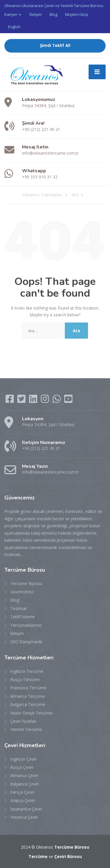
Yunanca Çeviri (24, 817)
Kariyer (11, 14)
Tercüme (38, 856)
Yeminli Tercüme (26, 729)
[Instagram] (45, 401)
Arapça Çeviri (23, 800)
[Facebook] (10, 401)
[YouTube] (68, 401)
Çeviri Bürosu (68, 856)
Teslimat (18, 608)
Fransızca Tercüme (28, 688)
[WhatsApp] (57, 401)
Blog (53, 14)
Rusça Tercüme (25, 679)
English (14, 27)
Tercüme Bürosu (26, 584)
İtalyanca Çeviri (24, 784)
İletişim (35, 14)
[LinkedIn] (34, 401)
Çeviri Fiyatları (23, 721)
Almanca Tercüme (28, 696)
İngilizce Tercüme (27, 671)
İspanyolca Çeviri (26, 809)
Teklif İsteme (23, 617)
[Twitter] (22, 401)
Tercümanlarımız (26, 625)
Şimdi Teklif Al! (55, 45)
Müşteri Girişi (77, 14)
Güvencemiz (22, 592)
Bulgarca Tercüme (28, 704)
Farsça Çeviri (22, 792)
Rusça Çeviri (22, 767)
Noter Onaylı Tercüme (31, 713)
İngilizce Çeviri (23, 759)
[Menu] (97, 72)
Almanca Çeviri (24, 775)
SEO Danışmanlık (26, 642)
